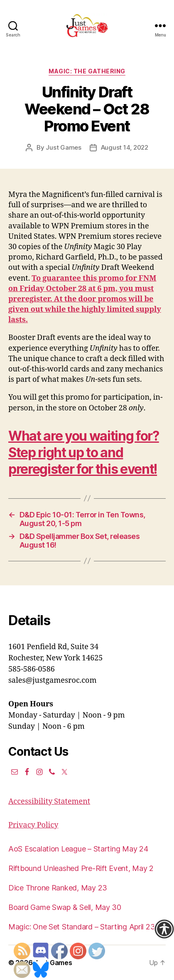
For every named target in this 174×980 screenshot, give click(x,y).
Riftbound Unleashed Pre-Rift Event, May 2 (81, 868)
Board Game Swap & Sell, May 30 (65, 907)
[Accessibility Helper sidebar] (164, 929)
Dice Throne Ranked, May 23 (58, 888)
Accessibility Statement (49, 802)
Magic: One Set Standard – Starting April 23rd (85, 927)
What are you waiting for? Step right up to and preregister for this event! (84, 452)
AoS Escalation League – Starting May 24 (78, 849)
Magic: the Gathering (87, 71)
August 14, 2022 (125, 147)
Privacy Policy (33, 825)
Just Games (63, 147)
